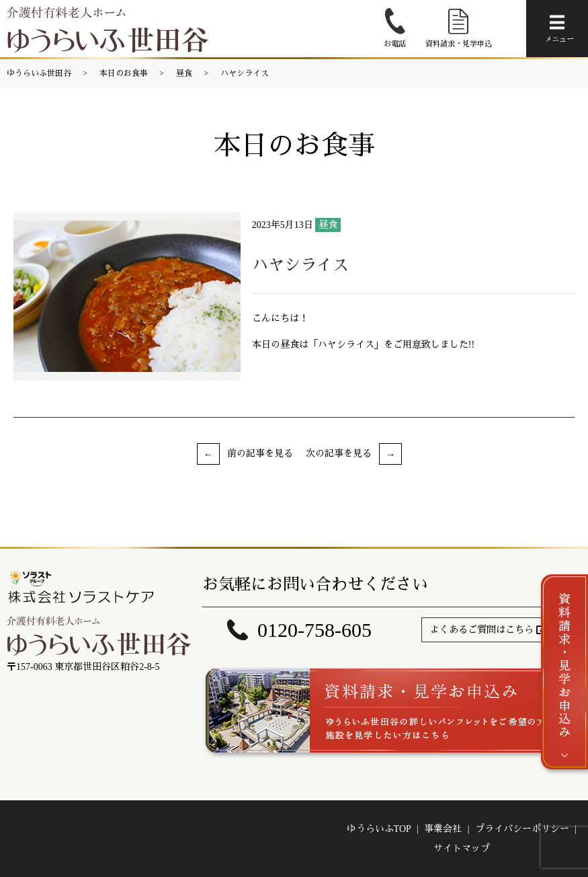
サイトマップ (462, 848)
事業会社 (443, 829)
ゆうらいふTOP (379, 829)
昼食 (184, 73)
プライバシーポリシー (522, 829)
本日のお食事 (124, 73)
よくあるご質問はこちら (482, 630)
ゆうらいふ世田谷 (39, 73)
